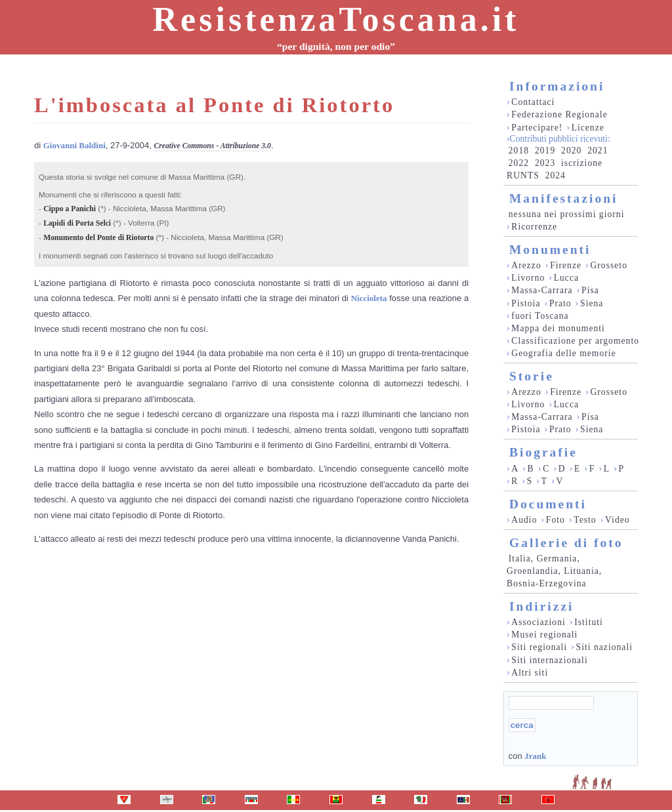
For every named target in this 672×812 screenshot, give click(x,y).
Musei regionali (544, 635)
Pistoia (526, 303)
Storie (532, 376)
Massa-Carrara (542, 290)
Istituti (589, 622)
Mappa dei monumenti (558, 328)
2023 (545, 163)
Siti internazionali (549, 660)
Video (618, 520)
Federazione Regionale (559, 114)
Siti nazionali (604, 647)
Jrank (535, 756)
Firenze (566, 265)
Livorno (528, 278)
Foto (556, 520)
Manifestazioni (563, 198)
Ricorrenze (534, 227)
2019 (545, 151)
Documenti (548, 504)
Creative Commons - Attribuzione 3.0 (212, 146)
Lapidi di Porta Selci (77, 223)
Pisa (590, 290)
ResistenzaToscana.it (336, 19)
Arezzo (526, 265)
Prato (560, 303)
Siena (592, 303)
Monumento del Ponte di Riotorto (98, 238)
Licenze (588, 128)
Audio (524, 520)
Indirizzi (542, 606)
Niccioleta (369, 298)
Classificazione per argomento (575, 341)
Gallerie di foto (566, 543)
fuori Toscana (540, 316)
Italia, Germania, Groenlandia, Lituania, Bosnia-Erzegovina (554, 571)
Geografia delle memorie (563, 353)
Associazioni (538, 622)
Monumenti (550, 250)
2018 (519, 151)
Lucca (566, 278)
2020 (571, 151)
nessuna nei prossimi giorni (567, 214)
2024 (556, 175)
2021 (598, 151)
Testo (585, 520)
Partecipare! (537, 128)
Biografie (543, 452)
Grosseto (609, 265)
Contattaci (533, 102)
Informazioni (557, 86)
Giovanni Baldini (74, 145)
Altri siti (530, 673)
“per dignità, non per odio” (336, 46)
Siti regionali (539, 647)
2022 (519, 163)
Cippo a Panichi (70, 209)
